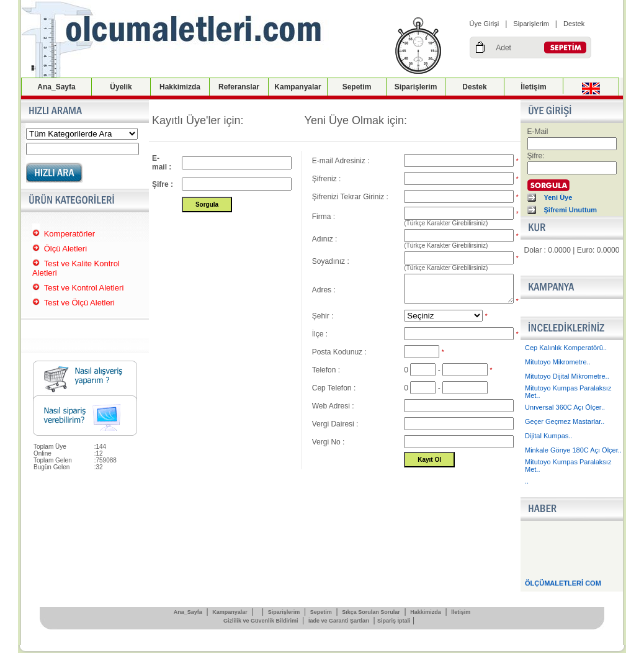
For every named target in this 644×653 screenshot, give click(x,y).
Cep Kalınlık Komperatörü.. (566, 348)
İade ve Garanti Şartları (339, 621)
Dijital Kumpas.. (548, 436)
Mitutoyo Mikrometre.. (558, 362)
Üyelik (121, 87)
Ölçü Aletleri (65, 249)
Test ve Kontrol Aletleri (84, 288)
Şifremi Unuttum (571, 210)
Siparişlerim (531, 24)
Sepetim (357, 87)
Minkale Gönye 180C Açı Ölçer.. (573, 450)
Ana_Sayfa (56, 87)
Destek (574, 24)
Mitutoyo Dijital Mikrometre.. (567, 376)
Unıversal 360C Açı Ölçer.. (565, 407)
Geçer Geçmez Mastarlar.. (565, 421)
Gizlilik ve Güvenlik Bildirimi (261, 621)
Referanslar (239, 87)
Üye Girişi (485, 24)
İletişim (533, 87)
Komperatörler (69, 234)
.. (527, 481)
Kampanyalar (297, 87)
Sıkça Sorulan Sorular (371, 612)
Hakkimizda (180, 87)
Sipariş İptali (394, 621)
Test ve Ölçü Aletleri (79, 303)
